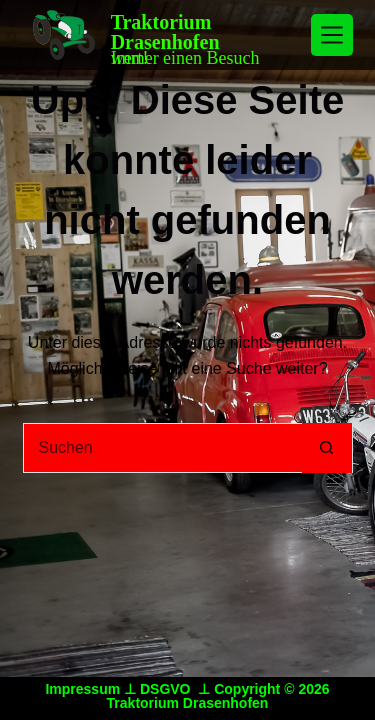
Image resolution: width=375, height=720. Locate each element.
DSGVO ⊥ (177, 689)
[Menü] (332, 35)
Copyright (247, 689)
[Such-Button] (327, 448)
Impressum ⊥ (92, 689)
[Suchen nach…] (163, 448)
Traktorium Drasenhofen (165, 32)
